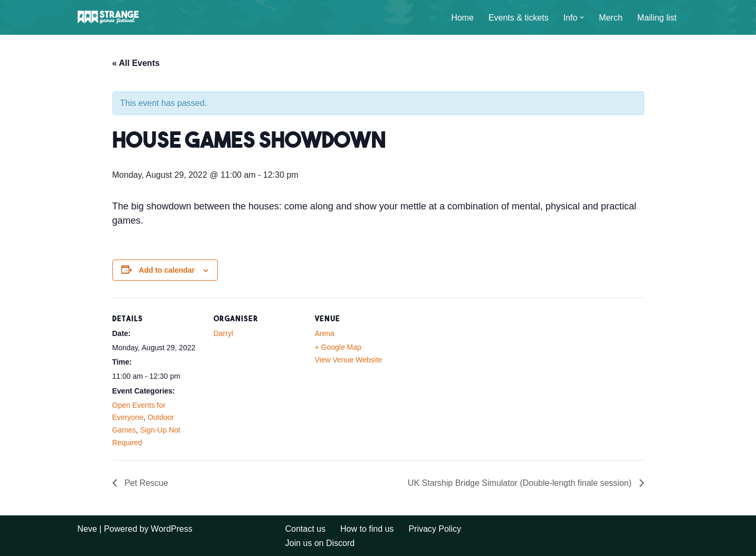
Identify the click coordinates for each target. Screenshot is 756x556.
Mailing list (657, 18)
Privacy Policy (435, 529)
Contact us (305, 529)
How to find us (367, 529)
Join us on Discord (320, 543)
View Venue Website (349, 360)
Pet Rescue (145, 483)
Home (462, 18)
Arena (325, 333)
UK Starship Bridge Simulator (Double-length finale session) (521, 483)
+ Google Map (338, 347)
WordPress (172, 529)
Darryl (223, 333)
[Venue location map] (472, 370)
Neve (87, 529)
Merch (610, 18)
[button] (582, 17)
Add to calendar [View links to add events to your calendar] (167, 270)
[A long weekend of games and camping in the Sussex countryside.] (109, 17)
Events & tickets (519, 18)
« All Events (136, 63)
